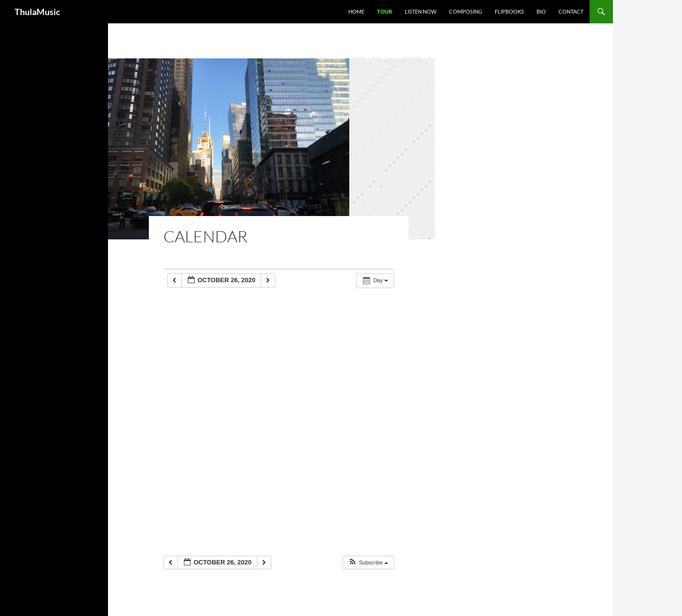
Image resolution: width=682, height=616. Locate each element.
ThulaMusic (37, 12)
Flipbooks (509, 11)
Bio (541, 11)
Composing (466, 11)
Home (356, 11)
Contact (571, 11)
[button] (368, 563)
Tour (385, 11)
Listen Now (421, 11)
